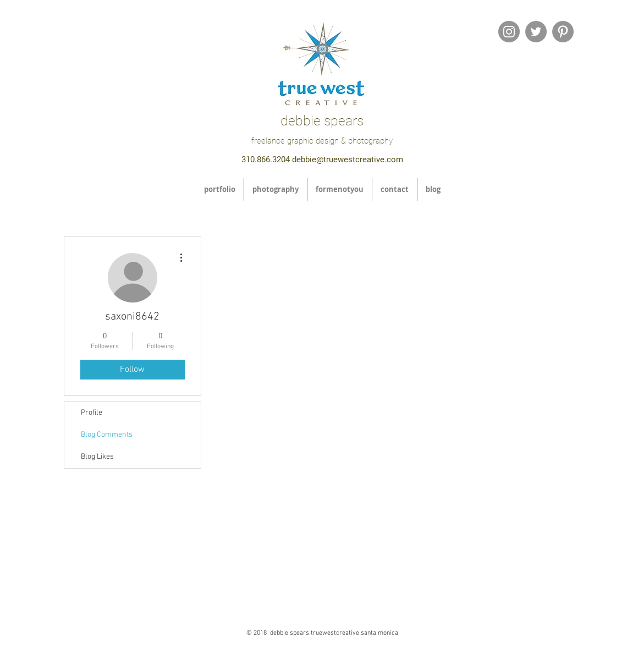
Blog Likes (97, 457)
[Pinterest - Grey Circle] (563, 32)
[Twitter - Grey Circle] (536, 32)
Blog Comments (107, 435)
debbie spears (322, 121)
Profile (92, 413)
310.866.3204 (266, 159)
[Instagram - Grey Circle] (509, 32)
